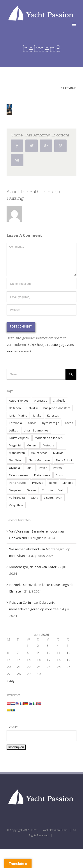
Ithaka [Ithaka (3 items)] (37, 415)
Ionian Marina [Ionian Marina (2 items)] (18, 415)
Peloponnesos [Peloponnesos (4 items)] (19, 475)
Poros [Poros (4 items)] (60, 475)
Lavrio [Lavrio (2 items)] (69, 423)
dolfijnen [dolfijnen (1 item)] (15, 408)
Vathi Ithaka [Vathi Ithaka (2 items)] (17, 498)
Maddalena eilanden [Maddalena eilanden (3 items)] (49, 438)
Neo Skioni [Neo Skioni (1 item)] (16, 460)
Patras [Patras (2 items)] (57, 468)
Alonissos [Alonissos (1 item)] (41, 400)
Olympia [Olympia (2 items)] (14, 468)
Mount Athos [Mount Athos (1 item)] (39, 453)
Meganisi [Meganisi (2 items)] (15, 445)
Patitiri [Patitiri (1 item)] (43, 468)
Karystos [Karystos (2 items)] (53, 415)
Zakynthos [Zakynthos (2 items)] (16, 505)
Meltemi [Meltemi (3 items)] (32, 445)
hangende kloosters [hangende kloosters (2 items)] (57, 408)
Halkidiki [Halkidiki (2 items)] (32, 408)
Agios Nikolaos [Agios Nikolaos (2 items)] (19, 400)
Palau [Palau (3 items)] (29, 468)
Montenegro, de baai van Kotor (33, 567)
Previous (70, 88)
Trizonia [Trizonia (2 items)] (47, 490)
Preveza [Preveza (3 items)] (38, 483)
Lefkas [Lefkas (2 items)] (13, 430)
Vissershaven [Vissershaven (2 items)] (53, 498)
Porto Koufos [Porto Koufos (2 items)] (18, 483)
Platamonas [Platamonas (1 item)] (42, 475)
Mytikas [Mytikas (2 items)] (58, 453)
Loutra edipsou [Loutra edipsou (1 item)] (19, 438)
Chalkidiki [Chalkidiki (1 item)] (59, 400)
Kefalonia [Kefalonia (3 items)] (15, 423)
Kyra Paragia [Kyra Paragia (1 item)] (51, 423)
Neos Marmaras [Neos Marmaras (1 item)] (40, 460)
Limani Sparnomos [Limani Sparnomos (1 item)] (36, 430)
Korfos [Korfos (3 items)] (32, 423)
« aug (11, 680)
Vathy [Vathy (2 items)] (34, 498)
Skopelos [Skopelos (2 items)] (15, 490)
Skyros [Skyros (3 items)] (32, 490)
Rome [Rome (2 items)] (53, 483)
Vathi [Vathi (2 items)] (62, 490)
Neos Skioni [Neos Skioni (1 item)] (64, 460)
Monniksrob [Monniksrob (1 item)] (17, 453)
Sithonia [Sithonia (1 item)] (68, 483)
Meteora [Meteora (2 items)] (49, 445)
